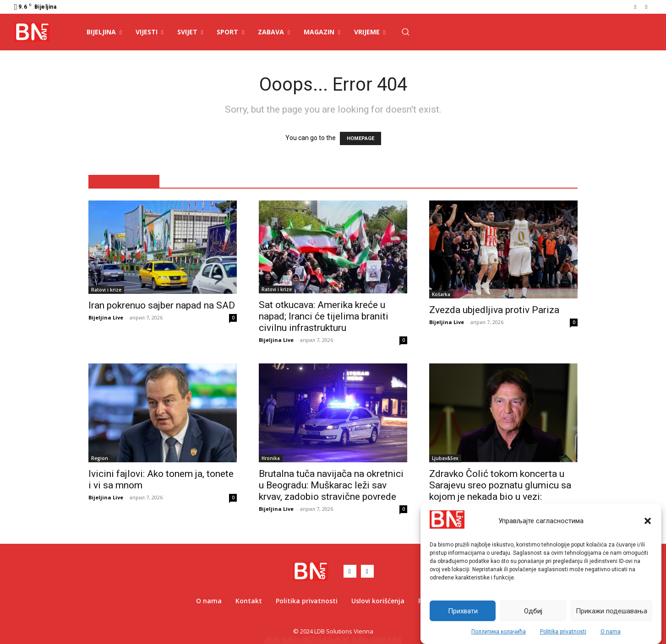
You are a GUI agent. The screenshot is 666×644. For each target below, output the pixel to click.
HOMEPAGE (360, 138)
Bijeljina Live (106, 317)
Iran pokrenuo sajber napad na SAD (162, 305)
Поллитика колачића (499, 632)
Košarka (441, 294)
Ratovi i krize (106, 290)
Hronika (271, 458)
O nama (611, 632)
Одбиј (533, 611)
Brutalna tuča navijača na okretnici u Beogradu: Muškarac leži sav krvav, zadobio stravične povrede (331, 485)
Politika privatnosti (563, 632)
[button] (648, 521)
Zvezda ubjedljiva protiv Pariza (494, 310)
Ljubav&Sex (445, 458)
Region (100, 458)
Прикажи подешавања (611, 611)
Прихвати (463, 611)
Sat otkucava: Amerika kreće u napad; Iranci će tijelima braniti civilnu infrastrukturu (324, 316)
